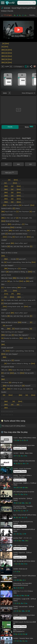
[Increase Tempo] (11, 66)
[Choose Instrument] (10, 93)
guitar (5, 93)
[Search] (34, 3)
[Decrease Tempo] (3, 66)
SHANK (7, 8)
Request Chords (20, 448)
